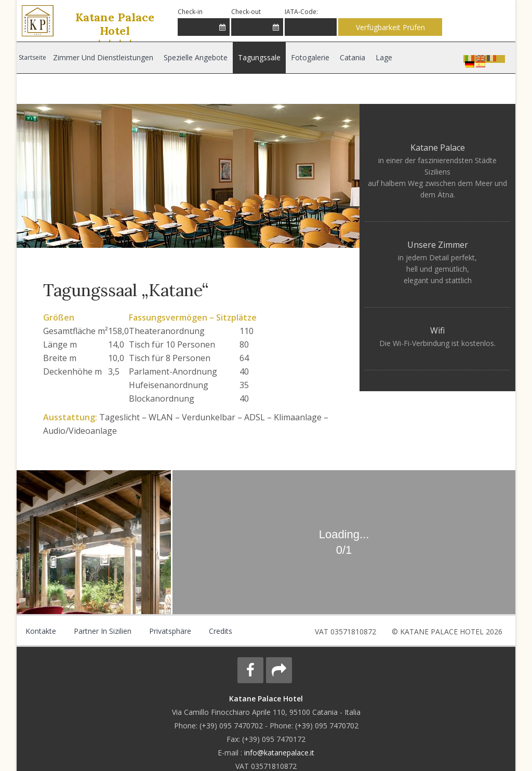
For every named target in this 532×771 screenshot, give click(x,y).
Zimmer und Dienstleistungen (103, 57)
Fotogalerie (308, 57)
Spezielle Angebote (195, 57)
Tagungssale (258, 57)
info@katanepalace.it (279, 753)
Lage (381, 57)
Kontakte (40, 631)
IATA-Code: (301, 12)
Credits (217, 631)
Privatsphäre (168, 631)
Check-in (190, 12)
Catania (350, 57)
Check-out (246, 12)
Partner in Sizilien (101, 631)
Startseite (32, 57)
